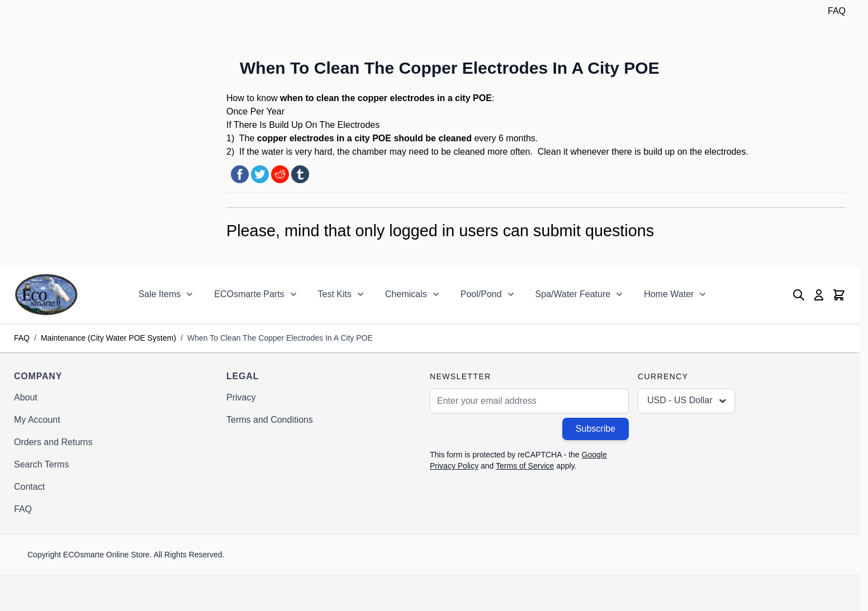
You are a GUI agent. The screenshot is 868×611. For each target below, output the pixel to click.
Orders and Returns (53, 442)
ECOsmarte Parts (249, 294)
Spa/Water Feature (573, 294)
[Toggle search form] (799, 295)
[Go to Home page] (46, 295)
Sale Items (160, 294)
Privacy (241, 397)
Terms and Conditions (270, 420)
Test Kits (335, 294)
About (26, 397)
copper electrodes (396, 98)
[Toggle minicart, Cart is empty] (839, 295)
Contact (29, 487)
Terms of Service (525, 466)
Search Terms (41, 464)
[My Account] (819, 295)
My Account (37, 420)
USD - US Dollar (687, 401)
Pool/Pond (481, 294)
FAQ (837, 11)
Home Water (669, 294)
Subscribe (596, 429)
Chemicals (406, 294)
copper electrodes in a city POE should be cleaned (364, 138)
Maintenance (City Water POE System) (108, 338)
